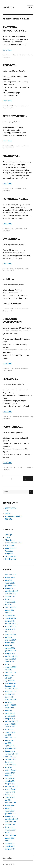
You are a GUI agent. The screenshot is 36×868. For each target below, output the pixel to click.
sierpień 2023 (10, 662)
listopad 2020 (10, 751)
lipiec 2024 (9, 632)
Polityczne (18, 189)
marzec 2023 (10, 675)
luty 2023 (8, 678)
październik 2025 (11, 591)
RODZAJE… (11, 379)
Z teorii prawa (10, 559)
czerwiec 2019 (10, 797)
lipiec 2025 (9, 599)
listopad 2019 (10, 784)
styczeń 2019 (10, 811)
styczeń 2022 (10, 713)
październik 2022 (11, 689)
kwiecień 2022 (10, 705)
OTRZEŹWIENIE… (15, 116)
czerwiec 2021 (10, 732)
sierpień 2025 (10, 597)
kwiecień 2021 (10, 738)
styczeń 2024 (10, 648)
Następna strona (30, 481)
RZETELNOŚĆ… (10, 508)
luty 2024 (8, 645)
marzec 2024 (10, 643)
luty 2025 (8, 613)
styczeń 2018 (10, 843)
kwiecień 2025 (10, 607)
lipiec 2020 (9, 762)
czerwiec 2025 (10, 602)
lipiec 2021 (9, 729)
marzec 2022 (10, 708)
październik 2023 (11, 656)
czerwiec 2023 (10, 667)
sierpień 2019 (10, 792)
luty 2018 (8, 841)
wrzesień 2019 (10, 789)
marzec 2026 (10, 578)
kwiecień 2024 (10, 640)
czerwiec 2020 (10, 765)
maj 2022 (8, 702)
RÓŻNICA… (9, 519)
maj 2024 (8, 637)
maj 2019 (8, 800)
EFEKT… (8, 279)
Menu (30, 7)
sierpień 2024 (10, 629)
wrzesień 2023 (10, 659)
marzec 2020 (10, 773)
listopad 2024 (10, 621)
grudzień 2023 (10, 651)
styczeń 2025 (10, 615)
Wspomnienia (10, 556)
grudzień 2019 (10, 781)
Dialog (7, 537)
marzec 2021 (9, 740)
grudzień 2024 (10, 618)
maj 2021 (8, 735)
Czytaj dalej (7, 50)
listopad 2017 (10, 849)
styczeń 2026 (10, 583)
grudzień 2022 (10, 683)
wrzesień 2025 (10, 594)
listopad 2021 (10, 719)
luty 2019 (8, 808)
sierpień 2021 (10, 727)
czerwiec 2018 (10, 830)
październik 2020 (12, 754)
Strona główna (8, 858)
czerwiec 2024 (10, 634)
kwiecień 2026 (10, 575)
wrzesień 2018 (10, 822)
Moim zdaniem (11, 548)
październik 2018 (11, 819)
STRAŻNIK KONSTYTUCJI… (14, 321)
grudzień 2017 (10, 846)
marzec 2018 (10, 838)
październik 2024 (12, 624)
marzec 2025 (10, 610)
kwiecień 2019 (10, 803)
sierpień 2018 (10, 824)
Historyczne (18, 229)
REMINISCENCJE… (15, 199)
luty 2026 (8, 580)
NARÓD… (8, 514)
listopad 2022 (10, 686)
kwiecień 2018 (10, 835)
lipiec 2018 (9, 827)
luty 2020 (8, 776)
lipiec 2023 (9, 664)
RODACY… (10, 65)
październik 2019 (11, 786)
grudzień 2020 (10, 748)
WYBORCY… (11, 239)
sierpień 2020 (10, 759)
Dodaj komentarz (8, 108)
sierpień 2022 (10, 694)
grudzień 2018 (10, 814)
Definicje (8, 535)
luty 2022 (8, 710)
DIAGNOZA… (12, 156)
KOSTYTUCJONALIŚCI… (14, 516)
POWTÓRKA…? (13, 427)
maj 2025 (8, 605)
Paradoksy (9, 551)
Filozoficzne (10, 540)
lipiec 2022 (9, 697)
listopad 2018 (10, 816)
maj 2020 (8, 767)
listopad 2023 (10, 653)
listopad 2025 (10, 588)
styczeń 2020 (10, 778)
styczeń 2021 (10, 746)
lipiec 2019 (9, 795)
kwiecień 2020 (10, 770)
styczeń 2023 (10, 681)
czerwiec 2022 (10, 700)
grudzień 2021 (10, 716)
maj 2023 (8, 670)
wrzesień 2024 (10, 626)
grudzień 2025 (10, 586)
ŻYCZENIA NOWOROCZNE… (15, 29)
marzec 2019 (9, 805)
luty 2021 (8, 743)
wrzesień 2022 (10, 691)
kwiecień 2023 (10, 672)
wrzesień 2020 (10, 757)
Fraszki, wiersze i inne (21, 55)
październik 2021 (11, 721)
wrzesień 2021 (10, 724)
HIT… (7, 511)
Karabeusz (9, 7)
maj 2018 (8, 833)
